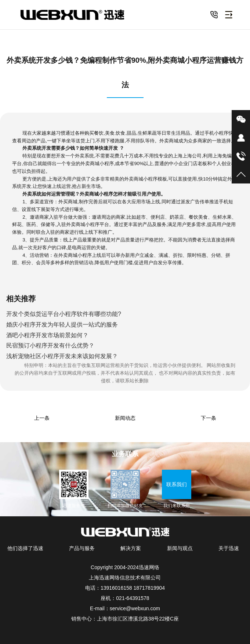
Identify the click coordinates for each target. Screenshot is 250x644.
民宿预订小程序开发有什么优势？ (50, 345)
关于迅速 (229, 548)
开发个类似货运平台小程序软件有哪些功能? (64, 314)
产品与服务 (82, 548)
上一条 (42, 418)
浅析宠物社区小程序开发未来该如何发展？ (62, 356)
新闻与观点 (180, 548)
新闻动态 (125, 418)
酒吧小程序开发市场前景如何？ (47, 335)
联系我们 (177, 484)
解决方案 (131, 548)
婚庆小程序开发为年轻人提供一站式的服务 (62, 325)
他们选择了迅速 (25, 548)
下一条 (209, 418)
